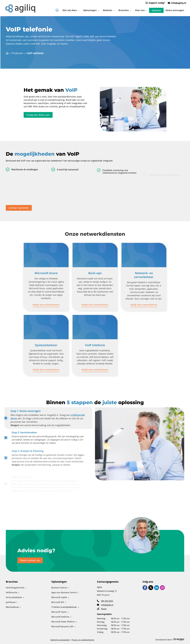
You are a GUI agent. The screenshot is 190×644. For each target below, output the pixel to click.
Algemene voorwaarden (60, 640)
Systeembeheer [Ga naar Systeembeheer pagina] (46, 345)
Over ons (140, 10)
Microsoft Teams (59, 612)
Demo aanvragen (175, 10)
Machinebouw (12, 607)
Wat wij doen (70, 10)
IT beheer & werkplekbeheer (64, 607)
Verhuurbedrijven (14, 597)
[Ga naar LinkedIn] (157, 588)
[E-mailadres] (105, 605)
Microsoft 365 (58, 602)
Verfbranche (12, 592)
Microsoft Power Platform (63, 622)
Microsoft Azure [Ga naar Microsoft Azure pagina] (46, 273)
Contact (156, 10)
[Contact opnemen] (19, 208)
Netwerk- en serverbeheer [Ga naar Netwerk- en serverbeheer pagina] (144, 275)
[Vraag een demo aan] (38, 115)
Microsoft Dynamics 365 (62, 627)
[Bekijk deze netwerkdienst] (46, 305)
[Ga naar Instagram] (162, 588)
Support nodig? (157, 3)
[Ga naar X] (151, 588)
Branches (124, 10)
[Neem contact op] (30, 561)
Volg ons (148, 582)
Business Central (59, 588)
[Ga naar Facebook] (145, 588)
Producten (17, 53)
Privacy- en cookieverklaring (83, 640)
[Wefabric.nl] (179, 640)
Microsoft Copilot (59, 597)
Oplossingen (90, 10)
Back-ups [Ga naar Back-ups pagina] (95, 273)
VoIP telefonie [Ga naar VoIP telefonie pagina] (95, 345)
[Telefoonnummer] (105, 601)
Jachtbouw (11, 602)
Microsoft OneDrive (60, 617)
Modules (108, 10)
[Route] (102, 609)
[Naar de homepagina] (57, 12)
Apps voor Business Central (64, 592)
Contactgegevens (108, 582)
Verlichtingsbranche (15, 588)
